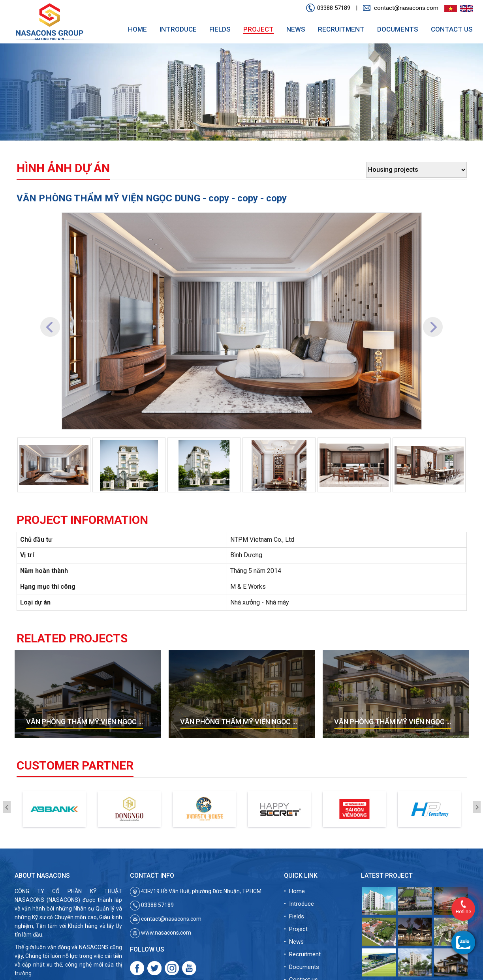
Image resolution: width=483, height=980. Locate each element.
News (296, 29)
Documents (398, 29)
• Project (296, 929)
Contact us (452, 29)
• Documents (302, 967)
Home (137, 29)
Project (258, 29)
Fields (220, 29)
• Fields (294, 916)
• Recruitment (302, 954)
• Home (294, 891)
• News (294, 942)
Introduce (178, 29)
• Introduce (299, 904)
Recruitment (341, 29)
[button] (50, 321)
